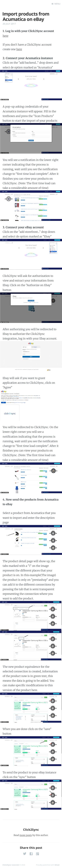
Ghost (57, 865)
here (5, 36)
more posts (26, 835)
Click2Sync (31, 830)
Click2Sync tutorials (11, 865)
